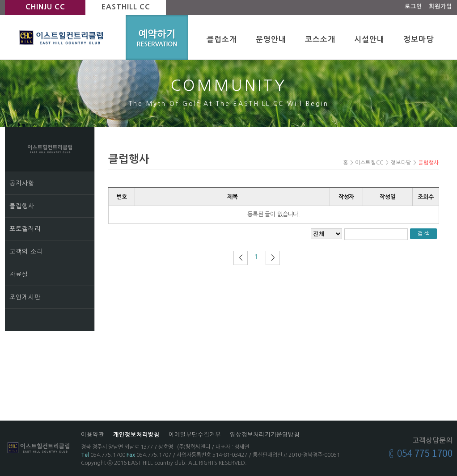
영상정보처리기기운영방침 (265, 435)
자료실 (19, 274)
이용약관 (93, 435)
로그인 (413, 6)
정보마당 (419, 40)
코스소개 (320, 40)
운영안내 (271, 40)
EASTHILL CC (126, 7)
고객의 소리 (26, 252)
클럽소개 (222, 40)
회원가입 (440, 6)
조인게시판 (25, 297)
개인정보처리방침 (136, 435)
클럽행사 (22, 206)
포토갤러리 (25, 229)
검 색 (423, 234)
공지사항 (22, 183)
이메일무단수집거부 (195, 435)
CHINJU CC (45, 7)
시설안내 (369, 40)
